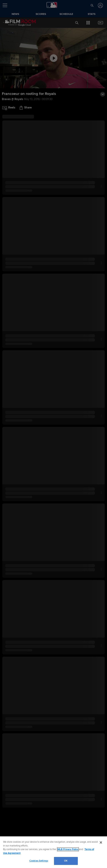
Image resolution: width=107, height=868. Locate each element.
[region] (53, 852)
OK (66, 861)
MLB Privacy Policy (68, 849)
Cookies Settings (39, 861)
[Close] (101, 842)
